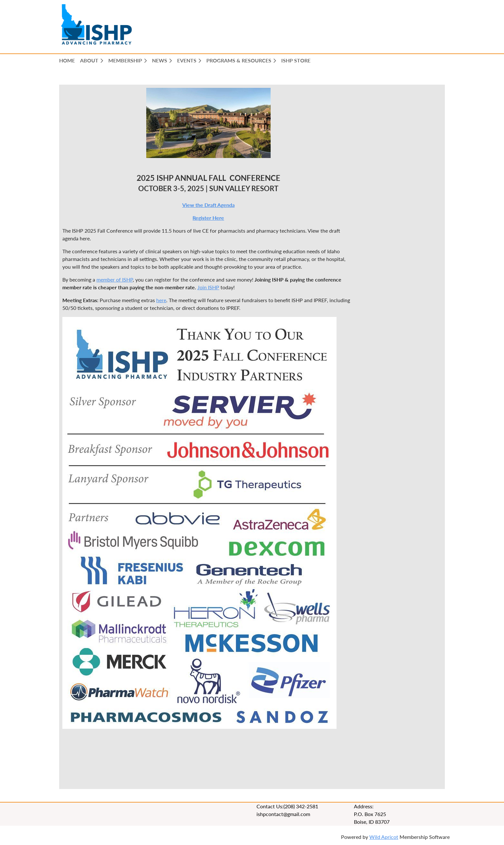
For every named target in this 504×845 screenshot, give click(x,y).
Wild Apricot (384, 837)
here (161, 300)
